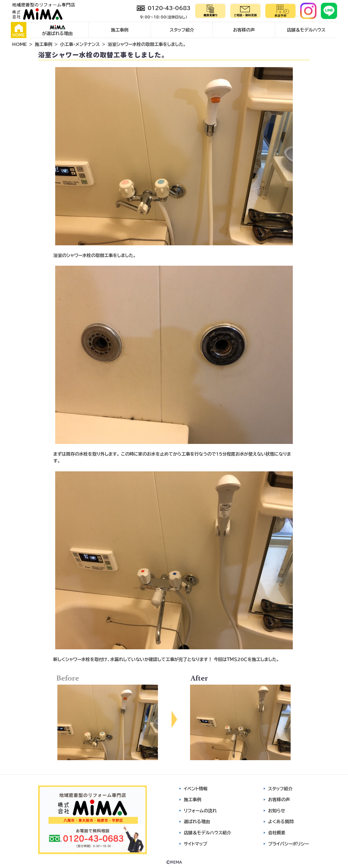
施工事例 (120, 30)
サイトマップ (195, 844)
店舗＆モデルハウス (306, 30)
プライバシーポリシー (288, 844)
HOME (19, 30)
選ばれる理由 (197, 822)
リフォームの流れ (200, 811)
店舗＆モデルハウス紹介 (207, 833)
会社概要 (277, 833)
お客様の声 (244, 30)
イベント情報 (196, 789)
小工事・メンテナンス (80, 44)
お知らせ (277, 811)
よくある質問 (281, 822)
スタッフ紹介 (182, 30)
